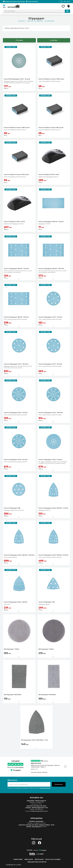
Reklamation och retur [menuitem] (37, 862)
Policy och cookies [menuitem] (53, 859)
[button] (5, 6)
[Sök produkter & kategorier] (36, 11)
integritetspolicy (45, 788)
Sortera (54, 40)
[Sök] (67, 11)
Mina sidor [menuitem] (29, 859)
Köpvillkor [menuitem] (39, 859)
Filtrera (20, 40)
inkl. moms (67, 1)
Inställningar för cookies (13, 865)
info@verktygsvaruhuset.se (39, 811)
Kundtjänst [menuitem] (18, 859)
